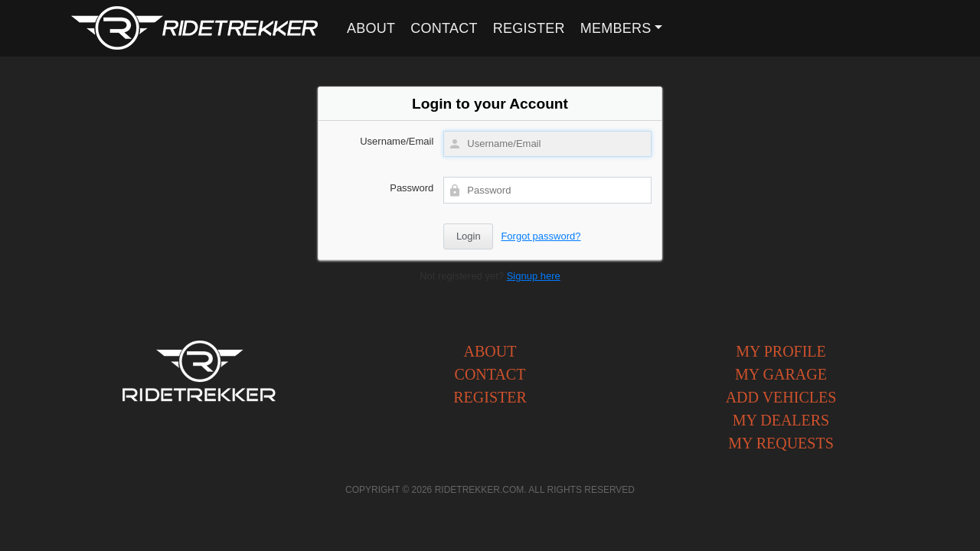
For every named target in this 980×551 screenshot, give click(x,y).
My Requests (781, 443)
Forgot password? (541, 236)
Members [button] (616, 28)
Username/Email (397, 141)
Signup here (534, 276)
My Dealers (781, 420)
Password (412, 188)
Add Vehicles (781, 397)
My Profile (781, 351)
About (371, 28)
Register (529, 28)
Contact (444, 28)
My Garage (781, 374)
